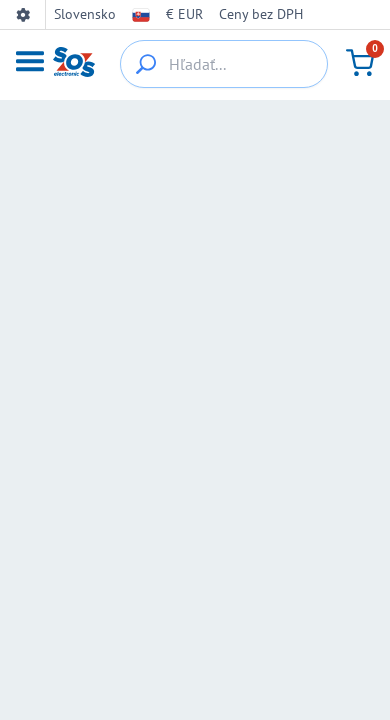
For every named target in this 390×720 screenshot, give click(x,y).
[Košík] (360, 63)
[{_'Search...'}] (146, 64)
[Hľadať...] (224, 64)
